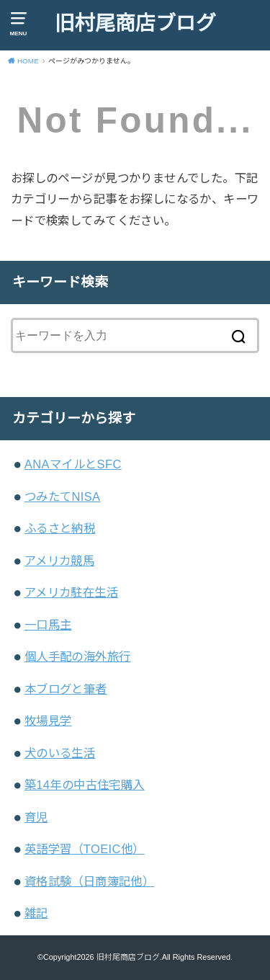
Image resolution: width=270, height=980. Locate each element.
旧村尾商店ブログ (135, 23)
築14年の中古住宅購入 (85, 785)
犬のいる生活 (60, 753)
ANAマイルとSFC (73, 464)
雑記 (36, 913)
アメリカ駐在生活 (71, 592)
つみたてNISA (63, 496)
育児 (36, 817)
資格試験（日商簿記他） (90, 881)
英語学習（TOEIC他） (85, 849)
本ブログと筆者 (66, 689)
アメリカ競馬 (59, 561)
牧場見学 (48, 721)
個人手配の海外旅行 (78, 656)
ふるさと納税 (60, 528)
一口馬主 (48, 625)
